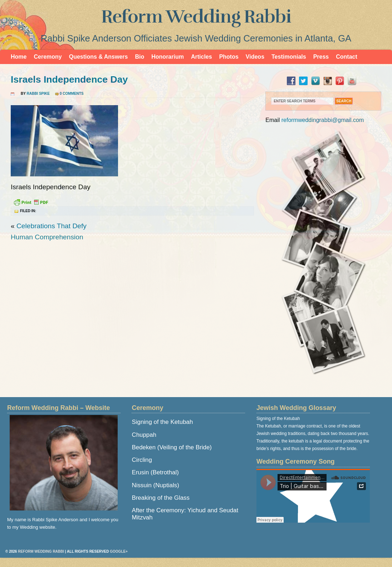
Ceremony (48, 57)
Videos (255, 57)
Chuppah (144, 435)
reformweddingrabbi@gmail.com (323, 120)
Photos (229, 57)
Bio (139, 57)
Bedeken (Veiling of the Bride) (171, 447)
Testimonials (289, 57)
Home (19, 57)
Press (321, 57)
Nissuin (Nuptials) (155, 485)
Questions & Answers (99, 57)
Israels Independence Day (69, 79)
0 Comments (72, 94)
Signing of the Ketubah (162, 422)
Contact (347, 57)
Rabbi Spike (38, 94)
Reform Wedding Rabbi (196, 17)
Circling (142, 460)
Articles (202, 57)
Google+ (119, 551)
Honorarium (168, 57)
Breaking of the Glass (160, 498)
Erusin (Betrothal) (155, 472)
